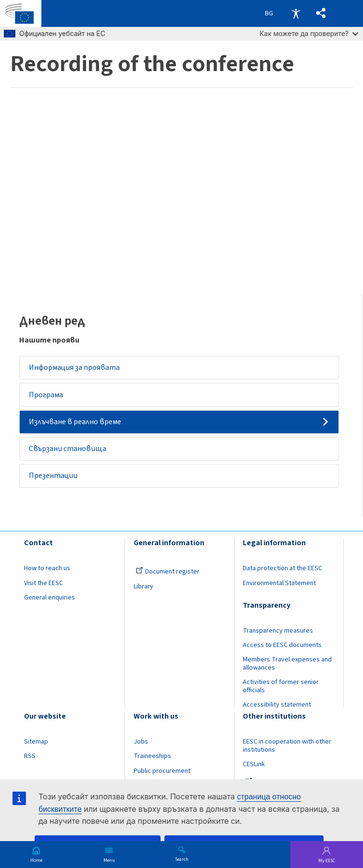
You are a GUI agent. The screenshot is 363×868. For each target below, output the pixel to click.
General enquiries (50, 602)
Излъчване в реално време (76, 424)
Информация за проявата (75, 368)
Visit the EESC (44, 587)
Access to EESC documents (282, 650)
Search (182, 859)
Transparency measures (278, 636)
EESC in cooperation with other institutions (287, 751)
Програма (47, 396)
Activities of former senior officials (281, 691)
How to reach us (47, 573)
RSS (30, 761)
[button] (320, 14)
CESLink (254, 769)
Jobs (141, 746)
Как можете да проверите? (309, 33)
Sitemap (36, 746)
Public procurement (162, 775)
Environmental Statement (279, 587)
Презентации (54, 480)
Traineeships (152, 761)
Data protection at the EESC (282, 573)
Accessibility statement (277, 709)
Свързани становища (69, 452)
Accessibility (296, 13)
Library (144, 591)
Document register (168, 576)
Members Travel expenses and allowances (287, 668)
